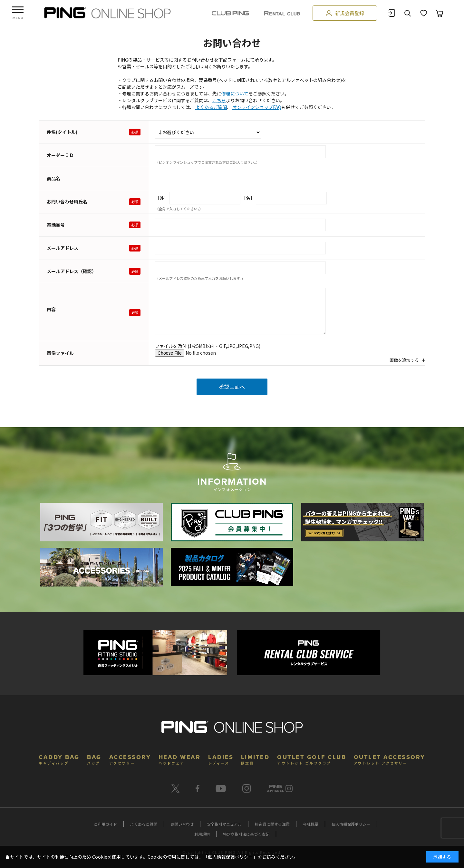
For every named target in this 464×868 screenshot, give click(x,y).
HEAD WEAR (180, 759)
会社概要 (311, 824)
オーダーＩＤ (60, 155)
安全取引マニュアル (224, 824)
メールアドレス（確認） (72, 271)
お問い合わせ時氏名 (67, 202)
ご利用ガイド (105, 824)
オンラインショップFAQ (257, 107)
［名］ (248, 198)
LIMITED (255, 759)
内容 (51, 309)
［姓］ (162, 198)
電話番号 (56, 225)
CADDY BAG (59, 759)
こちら (219, 100)
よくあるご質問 (211, 107)
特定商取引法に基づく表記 (246, 834)
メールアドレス (63, 248)
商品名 (53, 178)
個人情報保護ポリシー (351, 824)
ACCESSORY (130, 759)
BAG (94, 759)
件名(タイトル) (62, 132)
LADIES (221, 759)
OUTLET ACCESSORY (390, 759)
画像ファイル (60, 353)
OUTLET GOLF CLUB (312, 759)
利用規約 (202, 834)
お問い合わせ (182, 824)
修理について (235, 94)
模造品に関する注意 (272, 824)
